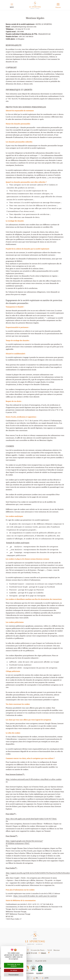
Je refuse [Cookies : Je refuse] (14, 970)
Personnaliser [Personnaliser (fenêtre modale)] (14, 975)
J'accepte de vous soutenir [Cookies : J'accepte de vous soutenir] (14, 965)
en (28, 978)
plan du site (41, 961)
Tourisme (28, 961)
